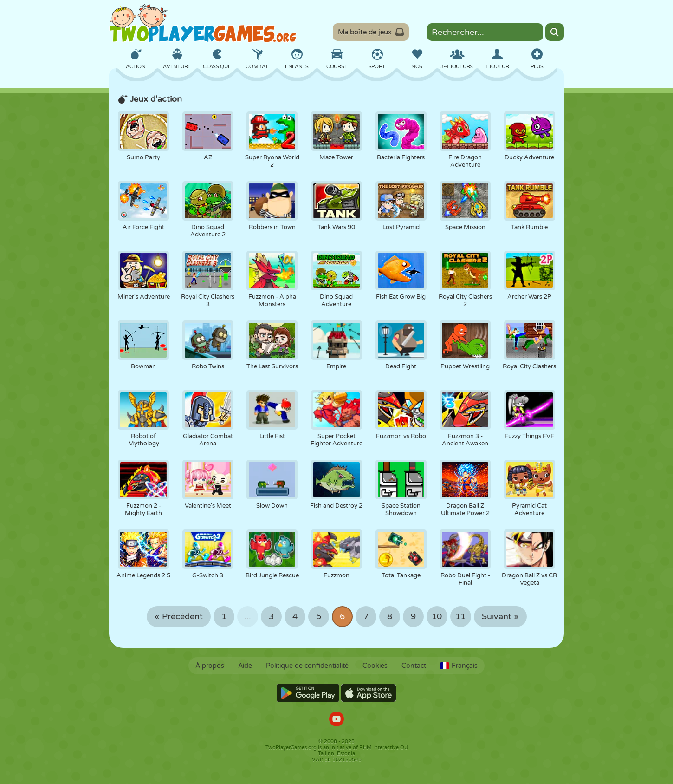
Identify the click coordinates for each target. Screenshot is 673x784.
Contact (414, 666)
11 (460, 617)
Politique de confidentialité (307, 666)
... (248, 617)
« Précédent (179, 617)
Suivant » (500, 617)
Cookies (375, 666)
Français (459, 666)
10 (437, 617)
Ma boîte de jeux (371, 32)
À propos (210, 666)
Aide (245, 666)
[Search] (555, 32)
